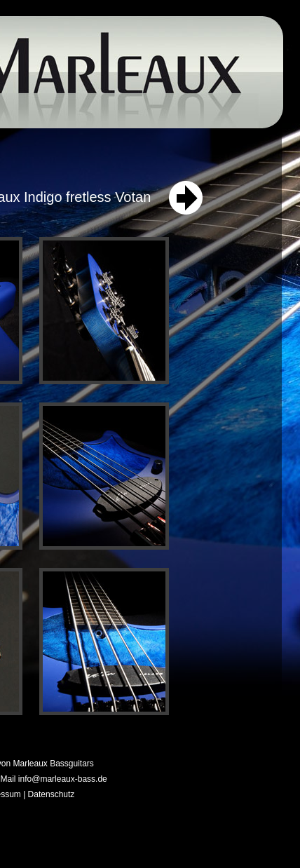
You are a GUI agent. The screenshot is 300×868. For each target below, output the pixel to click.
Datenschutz (52, 794)
